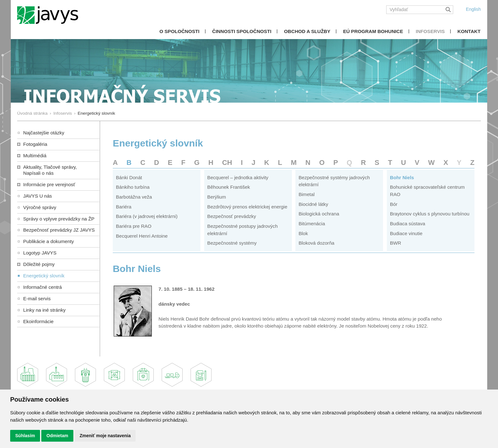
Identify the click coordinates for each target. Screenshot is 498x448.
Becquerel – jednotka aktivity (238, 177)
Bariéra (124, 207)
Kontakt (469, 31)
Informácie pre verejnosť (49, 184)
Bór (394, 204)
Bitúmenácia (312, 224)
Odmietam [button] (57, 436)
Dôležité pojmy (39, 264)
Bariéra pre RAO (134, 226)
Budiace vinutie (406, 233)
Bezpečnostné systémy (232, 243)
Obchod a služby (307, 31)
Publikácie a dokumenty (49, 241)
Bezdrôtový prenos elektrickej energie (247, 207)
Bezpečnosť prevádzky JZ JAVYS (59, 230)
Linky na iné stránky (44, 310)
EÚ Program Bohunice (373, 31)
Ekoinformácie (38, 321)
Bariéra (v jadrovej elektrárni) (147, 216)
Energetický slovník (44, 276)
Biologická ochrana (319, 214)
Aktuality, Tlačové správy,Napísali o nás (50, 170)
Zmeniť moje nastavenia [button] (105, 436)
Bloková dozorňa (316, 243)
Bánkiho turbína (133, 187)
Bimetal (306, 194)
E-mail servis (37, 299)
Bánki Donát (129, 177)
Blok (303, 233)
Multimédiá (35, 156)
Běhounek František (229, 187)
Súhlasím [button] (25, 436)
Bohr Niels (402, 177)
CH (227, 163)
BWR (396, 243)
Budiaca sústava (408, 224)
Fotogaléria (35, 144)
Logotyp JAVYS (40, 253)
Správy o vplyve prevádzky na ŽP (59, 219)
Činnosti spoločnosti (242, 31)
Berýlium (217, 197)
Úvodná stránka (32, 113)
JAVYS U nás (37, 196)
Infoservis (430, 31)
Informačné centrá (43, 287)
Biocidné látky (313, 204)
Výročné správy (40, 207)
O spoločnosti (179, 31)
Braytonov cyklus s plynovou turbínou (430, 214)
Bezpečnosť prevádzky (232, 216)
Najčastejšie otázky (44, 133)
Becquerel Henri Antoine (142, 236)
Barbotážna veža (134, 197)
